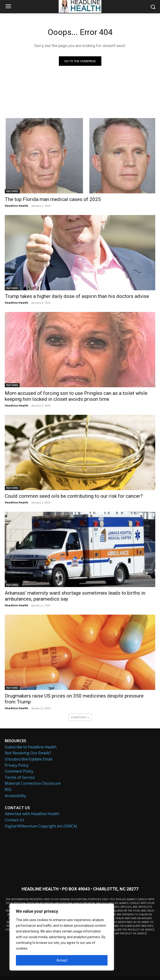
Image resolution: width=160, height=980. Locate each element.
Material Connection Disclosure (33, 783)
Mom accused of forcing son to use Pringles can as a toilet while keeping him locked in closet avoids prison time (76, 396)
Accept (62, 960)
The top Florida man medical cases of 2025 (53, 199)
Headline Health (16, 206)
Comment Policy (19, 771)
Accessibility (15, 796)
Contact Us (14, 820)
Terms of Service (20, 777)
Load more (80, 717)
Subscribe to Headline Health (31, 747)
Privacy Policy (17, 765)
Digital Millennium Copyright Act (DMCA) (41, 826)
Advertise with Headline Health (32, 814)
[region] (62, 937)
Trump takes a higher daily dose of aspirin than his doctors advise (77, 296)
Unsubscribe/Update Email (28, 759)
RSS (8, 789)
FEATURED (12, 191)
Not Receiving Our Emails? (28, 753)
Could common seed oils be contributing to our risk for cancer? (74, 496)
